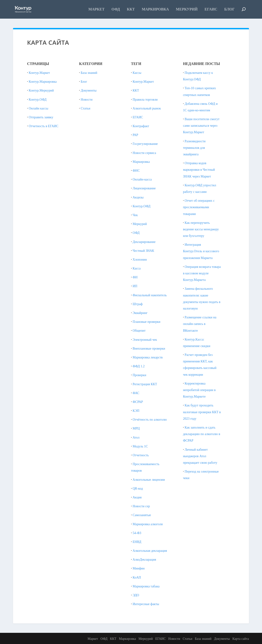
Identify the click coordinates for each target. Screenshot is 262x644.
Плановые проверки (147, 322)
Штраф (138, 304)
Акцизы (138, 197)
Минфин (139, 568)
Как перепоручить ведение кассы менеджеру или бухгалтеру (201, 229)
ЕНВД (137, 542)
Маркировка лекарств (148, 357)
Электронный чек (145, 340)
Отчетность (141, 455)
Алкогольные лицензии (149, 480)
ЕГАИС (211, 9)
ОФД (116, 9)
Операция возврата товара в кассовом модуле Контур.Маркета (202, 273)
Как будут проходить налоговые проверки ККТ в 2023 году (202, 412)
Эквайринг (140, 313)
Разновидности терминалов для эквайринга (194, 148)
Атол (136, 438)
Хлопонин (140, 260)
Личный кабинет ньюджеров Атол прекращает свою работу (200, 456)
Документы (88, 90)
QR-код (138, 489)
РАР (136, 135)
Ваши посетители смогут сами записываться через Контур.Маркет (201, 126)
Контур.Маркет (39, 73)
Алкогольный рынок (147, 108)
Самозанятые (142, 515)
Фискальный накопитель (150, 295)
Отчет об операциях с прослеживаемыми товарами (199, 207)
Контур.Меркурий (41, 90)
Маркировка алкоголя (148, 524)
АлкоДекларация (145, 560)
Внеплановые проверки (149, 349)
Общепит (139, 331)
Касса (137, 268)
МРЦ (136, 428)
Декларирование (144, 242)
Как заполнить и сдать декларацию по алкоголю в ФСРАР (202, 434)
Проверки (140, 375)
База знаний (89, 73)
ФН (135, 277)
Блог (230, 9)
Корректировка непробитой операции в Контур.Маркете (199, 390)
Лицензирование (144, 188)
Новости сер (141, 506)
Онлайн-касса (142, 179)
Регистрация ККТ (145, 384)
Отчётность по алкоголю (150, 420)
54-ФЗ (137, 533)
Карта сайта (241, 639)
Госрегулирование (145, 144)
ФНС (136, 171)
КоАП (137, 578)
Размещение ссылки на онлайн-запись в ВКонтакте (200, 324)
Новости (87, 100)
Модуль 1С (140, 446)
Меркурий (187, 9)
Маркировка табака (146, 586)
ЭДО (136, 595)
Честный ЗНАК (143, 251)
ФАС (136, 393)
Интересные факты (146, 604)
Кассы (137, 73)
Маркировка (155, 9)
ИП (135, 286)
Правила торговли (145, 100)
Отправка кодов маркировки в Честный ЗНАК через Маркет (199, 170)
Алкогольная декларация (150, 551)
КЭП (136, 411)
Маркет (96, 9)
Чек (135, 215)
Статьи (85, 108)
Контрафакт (141, 126)
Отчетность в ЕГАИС (43, 126)
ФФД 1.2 (139, 366)
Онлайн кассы (38, 108)
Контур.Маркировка (43, 82)
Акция (137, 497)
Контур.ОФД (37, 100)
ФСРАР (138, 402)
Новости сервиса (145, 153)
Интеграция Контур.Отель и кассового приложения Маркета (201, 251)
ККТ (131, 9)
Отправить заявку (41, 117)
